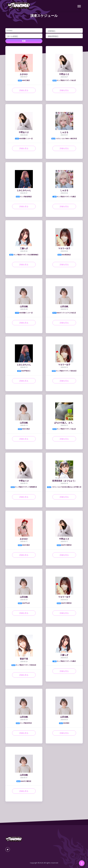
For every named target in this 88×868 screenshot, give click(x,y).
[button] (79, 6)
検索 (24, 41)
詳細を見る (24, 90)
